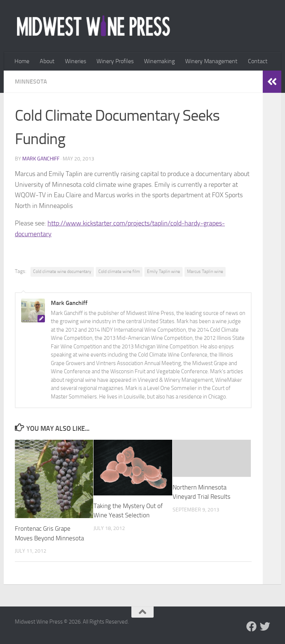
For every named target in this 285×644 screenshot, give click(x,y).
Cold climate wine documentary (62, 271)
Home (22, 61)
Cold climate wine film (119, 271)
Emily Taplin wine (163, 271)
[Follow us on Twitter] (265, 627)
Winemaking (159, 61)
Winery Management (211, 61)
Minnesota (31, 82)
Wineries (76, 61)
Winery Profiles (115, 61)
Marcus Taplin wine (205, 271)
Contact (258, 61)
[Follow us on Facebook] (252, 627)
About (47, 61)
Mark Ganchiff (41, 159)
